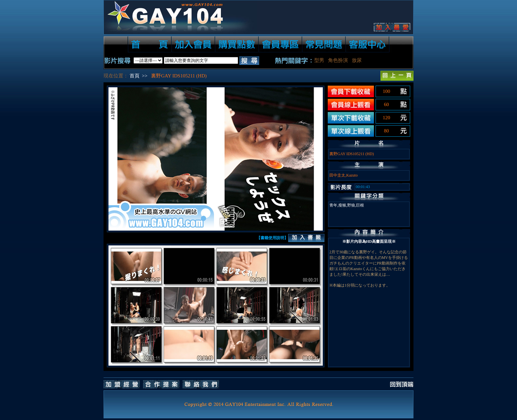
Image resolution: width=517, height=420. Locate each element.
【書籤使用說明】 (272, 238)
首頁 (135, 76)
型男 (319, 60)
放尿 (357, 60)
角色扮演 (338, 60)
